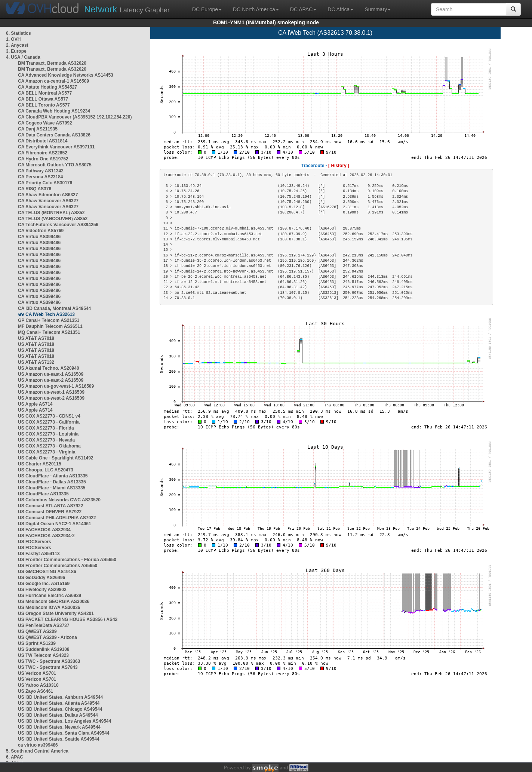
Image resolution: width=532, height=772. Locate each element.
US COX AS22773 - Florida (46, 428)
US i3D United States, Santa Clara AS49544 (64, 733)
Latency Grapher (127, 9)
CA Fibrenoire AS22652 (43, 153)
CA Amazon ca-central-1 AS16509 (53, 81)
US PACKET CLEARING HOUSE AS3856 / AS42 (68, 619)
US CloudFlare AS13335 (43, 494)
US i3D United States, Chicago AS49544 (60, 709)
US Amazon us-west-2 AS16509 (51, 398)
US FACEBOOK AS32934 (44, 530)
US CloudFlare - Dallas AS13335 (52, 482)
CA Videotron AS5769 (41, 231)
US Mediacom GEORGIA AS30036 (54, 602)
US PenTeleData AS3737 (44, 625)
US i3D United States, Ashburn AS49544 (60, 697)
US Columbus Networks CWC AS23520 (59, 500)
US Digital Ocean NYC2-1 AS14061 (55, 524)
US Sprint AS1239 (37, 643)
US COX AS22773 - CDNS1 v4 (49, 416)
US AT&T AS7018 (36, 338)
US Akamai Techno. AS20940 (49, 368)
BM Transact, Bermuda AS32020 (52, 63)
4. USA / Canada (23, 57)
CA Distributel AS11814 (43, 141)
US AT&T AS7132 (36, 362)
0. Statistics (19, 33)
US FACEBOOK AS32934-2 (46, 536)
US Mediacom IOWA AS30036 (49, 608)
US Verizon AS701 (37, 673)
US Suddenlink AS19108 (44, 649)
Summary (378, 9)
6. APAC (15, 757)
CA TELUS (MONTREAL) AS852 (51, 213)
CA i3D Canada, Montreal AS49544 (54, 308)
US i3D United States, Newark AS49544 (59, 727)
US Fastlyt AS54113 (39, 554)
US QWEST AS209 (37, 631)
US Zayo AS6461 (36, 691)
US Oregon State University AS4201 (56, 613)
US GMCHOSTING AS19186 (47, 572)
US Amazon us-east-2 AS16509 (51, 380)
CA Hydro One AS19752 (43, 159)
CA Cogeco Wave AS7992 (45, 123)
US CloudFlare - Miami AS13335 (52, 488)
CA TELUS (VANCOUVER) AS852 (53, 219)
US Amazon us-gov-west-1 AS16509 (56, 386)
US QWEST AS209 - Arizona (47, 637)
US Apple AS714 (35, 404)
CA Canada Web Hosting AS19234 (54, 111)
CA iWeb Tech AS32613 (50, 314)
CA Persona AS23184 (41, 177)
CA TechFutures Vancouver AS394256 (58, 225)
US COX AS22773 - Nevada (46, 440)
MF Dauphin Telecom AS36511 (50, 326)
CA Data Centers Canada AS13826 (54, 135)
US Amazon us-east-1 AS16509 (51, 374)
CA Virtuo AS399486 (39, 237)
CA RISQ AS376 (35, 189)
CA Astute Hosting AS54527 (47, 87)
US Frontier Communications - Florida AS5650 (67, 560)
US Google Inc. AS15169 (44, 584)
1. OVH (13, 39)
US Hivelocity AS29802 (42, 590)
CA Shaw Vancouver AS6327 (48, 201)
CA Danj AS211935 (38, 129)
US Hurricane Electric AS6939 (50, 596)
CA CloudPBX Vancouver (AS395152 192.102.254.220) (75, 117)
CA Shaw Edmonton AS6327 (48, 195)
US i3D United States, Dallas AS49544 (58, 715)
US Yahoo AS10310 (38, 685)
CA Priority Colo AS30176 (45, 183)
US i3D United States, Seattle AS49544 (59, 739)
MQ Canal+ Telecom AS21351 (49, 332)
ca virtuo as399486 (38, 745)
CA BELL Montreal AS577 (45, 93)
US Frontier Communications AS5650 (58, 566)
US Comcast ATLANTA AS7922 (50, 506)
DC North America (256, 9)
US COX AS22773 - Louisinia (48, 434)
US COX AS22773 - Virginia (47, 452)
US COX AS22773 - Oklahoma (49, 446)
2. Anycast (17, 45)
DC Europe (207, 9)
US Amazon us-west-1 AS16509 (51, 392)
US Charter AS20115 (40, 464)
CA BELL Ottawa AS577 (43, 99)
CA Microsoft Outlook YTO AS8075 (55, 165)
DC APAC (303, 9)
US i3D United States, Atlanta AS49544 (59, 703)
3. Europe (16, 51)
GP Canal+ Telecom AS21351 (49, 320)
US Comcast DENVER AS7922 (50, 512)
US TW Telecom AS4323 (43, 655)
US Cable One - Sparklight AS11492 (56, 458)
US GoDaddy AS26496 (41, 578)
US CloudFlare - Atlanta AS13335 (53, 476)
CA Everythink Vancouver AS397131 (56, 147)
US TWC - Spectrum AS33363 (49, 661)
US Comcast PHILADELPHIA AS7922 (57, 518)
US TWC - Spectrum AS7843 (48, 667)
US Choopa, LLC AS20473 (46, 470)
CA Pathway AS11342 (41, 171)
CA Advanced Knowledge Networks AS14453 (66, 75)
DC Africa (340, 9)
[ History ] (339, 166)
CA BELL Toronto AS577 (44, 105)
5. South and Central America (37, 751)
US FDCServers (35, 542)
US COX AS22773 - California (49, 422)
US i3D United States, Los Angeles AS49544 (64, 721)
